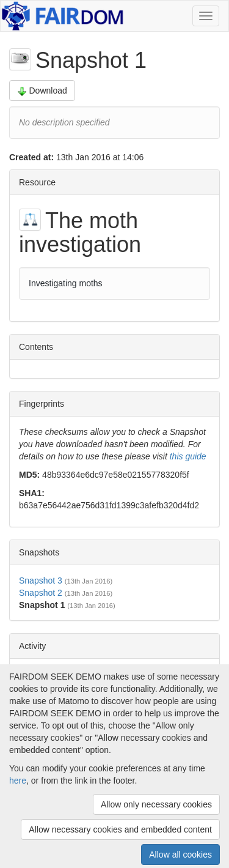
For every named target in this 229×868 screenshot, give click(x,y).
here (18, 781)
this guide (188, 456)
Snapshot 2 (41, 593)
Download (42, 91)
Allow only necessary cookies (156, 804)
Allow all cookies (180, 855)
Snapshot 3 (41, 581)
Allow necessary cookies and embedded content (120, 829)
